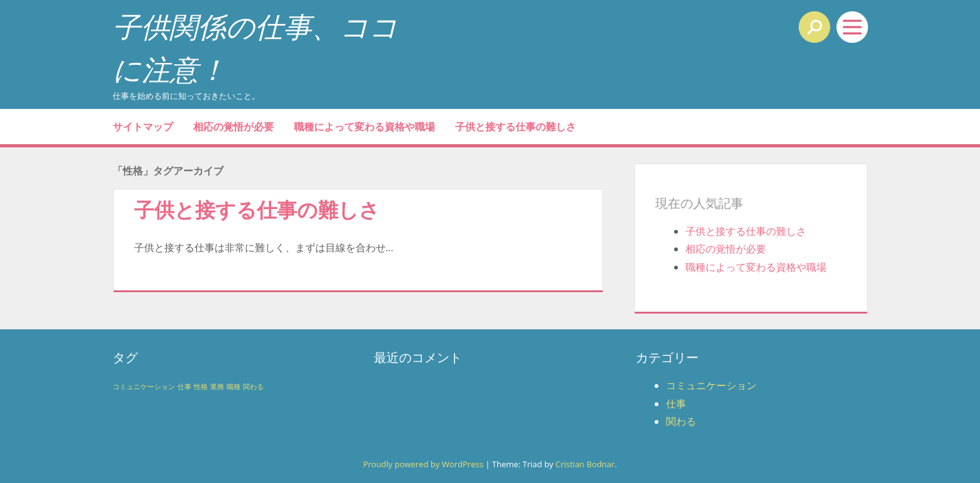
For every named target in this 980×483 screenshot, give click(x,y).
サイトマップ (143, 127)
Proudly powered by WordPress (423, 464)
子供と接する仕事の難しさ (515, 127)
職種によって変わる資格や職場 (364, 127)
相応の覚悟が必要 (234, 127)
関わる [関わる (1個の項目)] (253, 387)
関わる (681, 421)
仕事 (676, 404)
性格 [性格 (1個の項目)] (201, 387)
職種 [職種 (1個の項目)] (234, 387)
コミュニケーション (711, 385)
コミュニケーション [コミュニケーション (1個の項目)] (144, 387)
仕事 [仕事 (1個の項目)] (184, 387)
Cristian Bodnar (585, 464)
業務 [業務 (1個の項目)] (217, 387)
